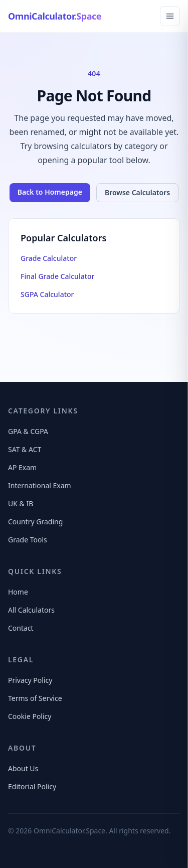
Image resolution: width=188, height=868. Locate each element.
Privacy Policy (30, 680)
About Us (23, 768)
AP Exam (22, 467)
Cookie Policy (30, 716)
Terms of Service (35, 698)
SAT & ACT (25, 449)
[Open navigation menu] (170, 16)
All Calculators (31, 610)
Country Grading (35, 522)
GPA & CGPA (28, 431)
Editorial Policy (32, 786)
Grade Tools (28, 540)
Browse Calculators (137, 192)
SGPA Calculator (47, 294)
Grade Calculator (49, 258)
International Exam (40, 485)
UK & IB (21, 503)
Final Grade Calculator (58, 276)
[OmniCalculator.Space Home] (55, 16)
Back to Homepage (50, 192)
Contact (21, 628)
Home (18, 592)
